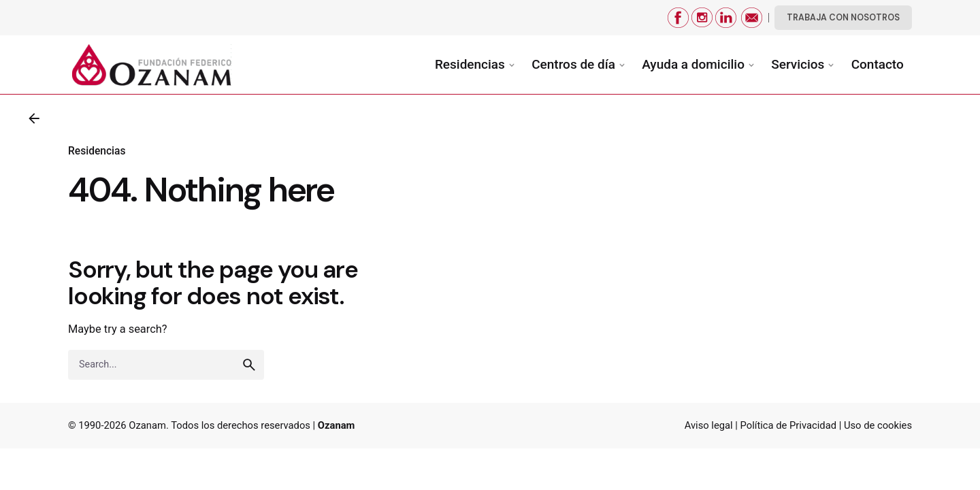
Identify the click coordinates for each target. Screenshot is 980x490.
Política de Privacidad (788, 425)
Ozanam (147, 425)
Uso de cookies (878, 425)
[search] (249, 374)
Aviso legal (709, 425)
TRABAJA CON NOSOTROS (843, 18)
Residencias (97, 151)
